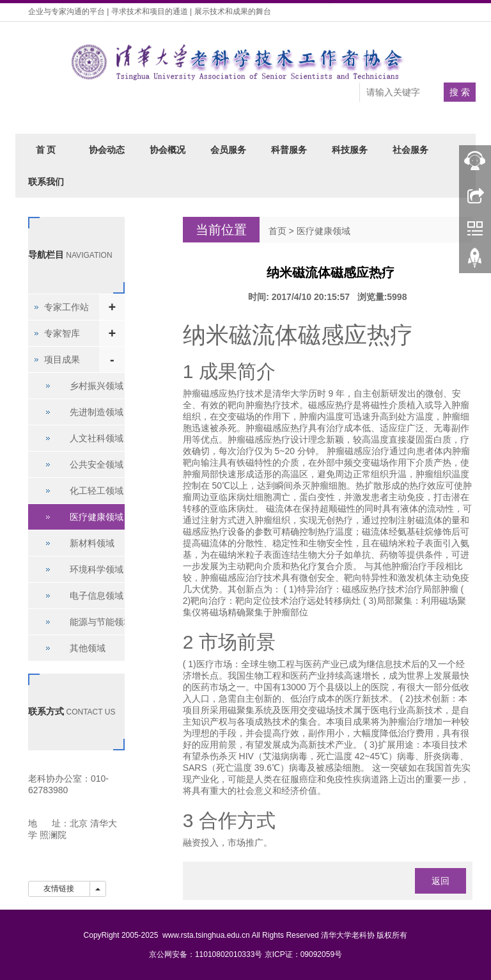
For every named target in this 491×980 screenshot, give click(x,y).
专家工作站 (66, 307)
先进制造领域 (97, 412)
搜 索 (460, 92)
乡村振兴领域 (97, 386)
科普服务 (289, 150)
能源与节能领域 (101, 622)
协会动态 (107, 150)
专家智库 (62, 333)
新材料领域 (92, 543)
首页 (277, 231)
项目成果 (62, 360)
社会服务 (410, 150)
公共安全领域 (97, 464)
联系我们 (46, 182)
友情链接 (59, 889)
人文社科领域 (97, 438)
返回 (440, 881)
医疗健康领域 (323, 231)
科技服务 (350, 150)
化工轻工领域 (97, 491)
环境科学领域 (97, 569)
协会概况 (168, 150)
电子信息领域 (97, 596)
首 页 (46, 150)
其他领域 (88, 648)
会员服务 (228, 150)
